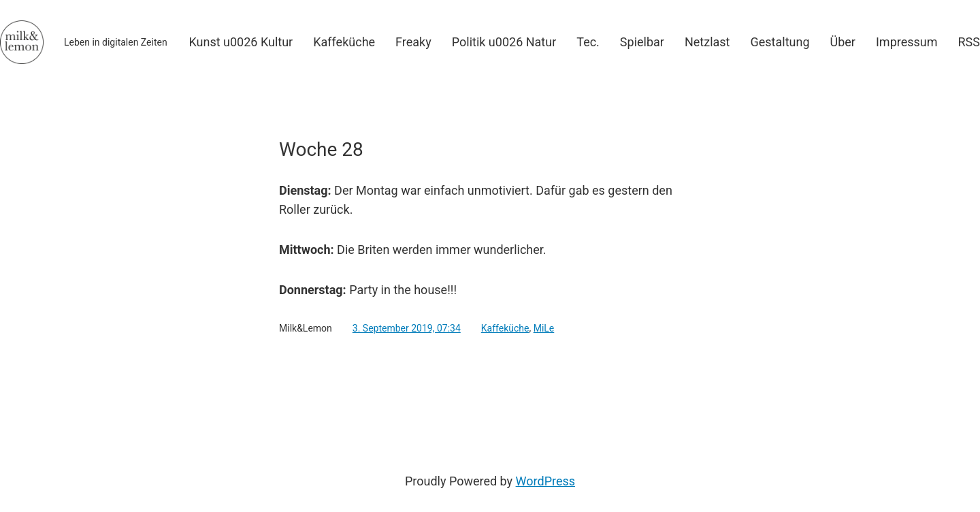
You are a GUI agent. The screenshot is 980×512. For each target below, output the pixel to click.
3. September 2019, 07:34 (407, 328)
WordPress (545, 481)
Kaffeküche (505, 328)
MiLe (544, 328)
